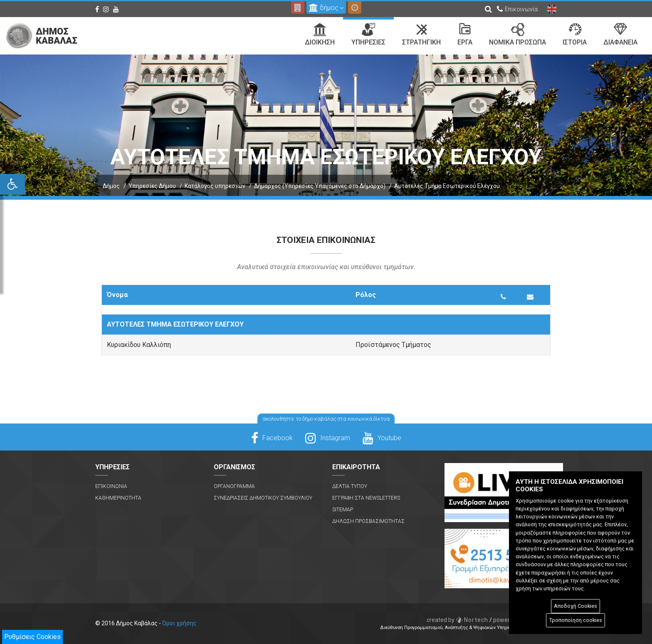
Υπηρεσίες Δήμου (152, 186)
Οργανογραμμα (234, 486)
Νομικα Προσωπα (517, 35)
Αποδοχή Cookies (575, 606)
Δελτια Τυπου (350, 486)
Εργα (465, 35)
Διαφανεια (620, 35)
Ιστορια (575, 35)
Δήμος (111, 186)
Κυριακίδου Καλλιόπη (139, 345)
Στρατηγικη (421, 35)
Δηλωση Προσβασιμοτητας (368, 521)
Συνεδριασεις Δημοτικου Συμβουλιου (263, 498)
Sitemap (343, 510)
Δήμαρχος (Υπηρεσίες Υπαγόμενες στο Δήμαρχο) (320, 186)
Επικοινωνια (111, 486)
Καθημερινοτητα (118, 498)
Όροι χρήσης (179, 623)
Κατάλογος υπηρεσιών (215, 186)
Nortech (458, 620)
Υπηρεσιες (368, 35)
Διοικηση (320, 35)
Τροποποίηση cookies (576, 620)
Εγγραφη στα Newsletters (366, 498)
